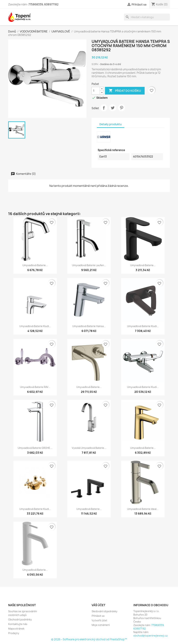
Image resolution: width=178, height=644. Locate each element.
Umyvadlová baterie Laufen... (89, 265)
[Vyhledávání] (147, 17)
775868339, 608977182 (43, 4)
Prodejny (14, 633)
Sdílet (104, 108)
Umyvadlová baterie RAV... (35, 387)
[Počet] (96, 91)
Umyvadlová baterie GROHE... (35, 448)
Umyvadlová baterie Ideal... (143, 509)
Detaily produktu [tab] (111, 124)
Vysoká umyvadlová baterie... (89, 448)
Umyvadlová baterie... (35, 265)
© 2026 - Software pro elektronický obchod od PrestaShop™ (89, 639)
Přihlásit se (98, 616)
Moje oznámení (101, 625)
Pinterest (122, 108)
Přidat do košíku (125, 91)
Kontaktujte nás (18, 624)
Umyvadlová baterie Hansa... (89, 326)
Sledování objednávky (104, 611)
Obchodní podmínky (20, 619)
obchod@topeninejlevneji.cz (150, 636)
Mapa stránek (16, 629)
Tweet (113, 108)
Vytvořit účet (99, 620)
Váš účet (98, 605)
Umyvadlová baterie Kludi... (35, 326)
